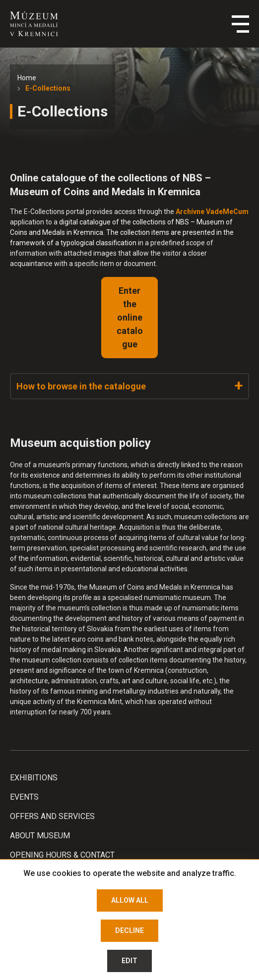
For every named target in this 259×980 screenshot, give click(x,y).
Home (27, 78)
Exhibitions (34, 778)
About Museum (40, 836)
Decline (129, 930)
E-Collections (48, 88)
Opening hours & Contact (62, 855)
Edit (129, 961)
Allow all (130, 900)
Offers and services (52, 816)
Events (24, 797)
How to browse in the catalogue (81, 386)
